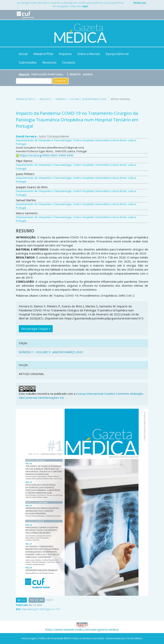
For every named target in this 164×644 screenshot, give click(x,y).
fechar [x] (139, 3)
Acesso (88, 74)
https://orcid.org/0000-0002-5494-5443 (47, 155)
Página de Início (25, 99)
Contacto (69, 62)
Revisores (49, 62)
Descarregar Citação (36, 329)
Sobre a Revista (89, 54)
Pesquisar (61, 81)
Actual (23, 54)
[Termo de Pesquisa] (34, 81)
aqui (85, 6)
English (24, 74)
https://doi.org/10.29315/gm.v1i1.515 (41, 609)
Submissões (28, 62)
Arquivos (65, 54)
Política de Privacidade (51, 638)
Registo (75, 74)
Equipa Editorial (117, 54)
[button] (37, 600)
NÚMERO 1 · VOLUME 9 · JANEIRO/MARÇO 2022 (81, 99)
